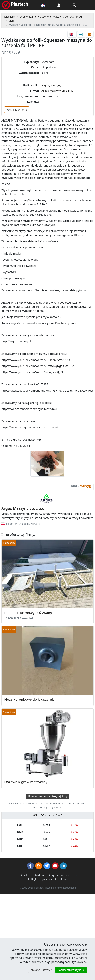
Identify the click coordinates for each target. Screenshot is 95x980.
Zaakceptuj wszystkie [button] (71, 970)
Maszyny (10, 17)
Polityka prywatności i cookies (47, 879)
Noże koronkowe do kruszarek (29, 699)
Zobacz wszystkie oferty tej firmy (47, 796)
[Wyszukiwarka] (74, 5)
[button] (59, 5)
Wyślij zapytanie (17, 110)
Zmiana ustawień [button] (41, 970)
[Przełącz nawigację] (90, 5)
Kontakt (26, 875)
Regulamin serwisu (61, 875)
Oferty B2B (27, 17)
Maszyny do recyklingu (67, 17)
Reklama (40, 875)
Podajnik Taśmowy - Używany (28, 613)
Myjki (12, 21)
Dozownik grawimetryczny (26, 782)
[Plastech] (15, 5)
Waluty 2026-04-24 (48, 815)
